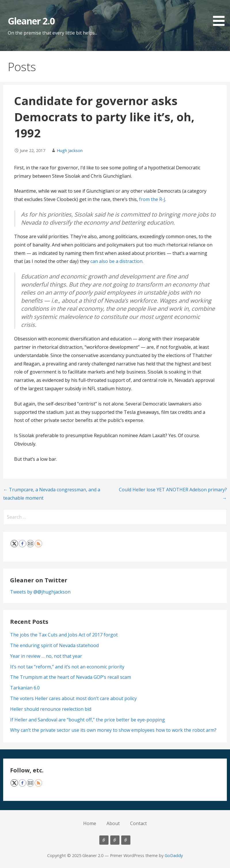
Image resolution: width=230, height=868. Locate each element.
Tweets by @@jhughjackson (40, 592)
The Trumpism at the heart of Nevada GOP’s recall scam (71, 677)
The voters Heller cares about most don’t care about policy (73, 698)
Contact (138, 823)
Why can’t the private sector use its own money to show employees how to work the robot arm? (113, 730)
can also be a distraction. (117, 261)
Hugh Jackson (70, 150)
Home (90, 823)
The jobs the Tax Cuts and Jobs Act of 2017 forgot (64, 635)
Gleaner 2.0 (31, 21)
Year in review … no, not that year (46, 656)
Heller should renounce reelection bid (51, 709)
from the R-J (152, 199)
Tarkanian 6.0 (25, 688)
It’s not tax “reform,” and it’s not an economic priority (67, 667)
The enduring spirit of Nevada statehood (54, 645)
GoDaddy (174, 855)
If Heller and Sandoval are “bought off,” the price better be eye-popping (88, 720)
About (113, 823)
